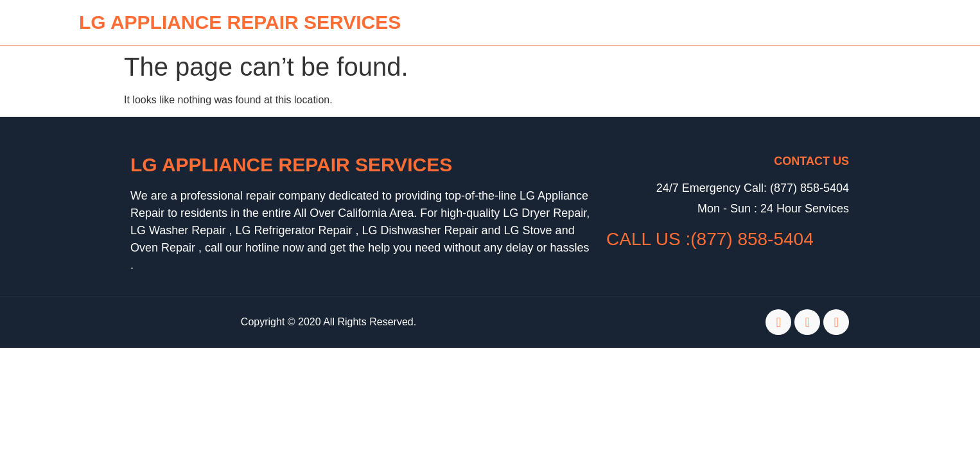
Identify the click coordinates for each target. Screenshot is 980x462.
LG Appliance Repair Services (291, 165)
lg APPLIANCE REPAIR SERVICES (240, 22)
